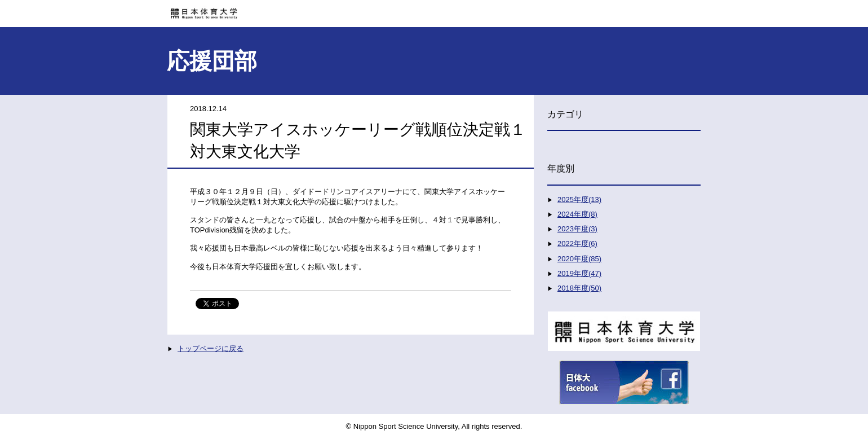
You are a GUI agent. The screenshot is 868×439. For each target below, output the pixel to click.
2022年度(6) (577, 243)
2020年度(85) (579, 259)
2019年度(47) (579, 273)
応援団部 (212, 61)
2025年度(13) (579, 199)
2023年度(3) (577, 229)
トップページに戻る (211, 348)
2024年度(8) (577, 214)
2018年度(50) (579, 288)
